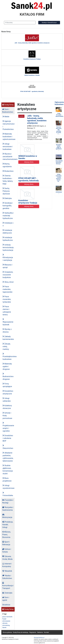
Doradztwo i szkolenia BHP (8, 438)
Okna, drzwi (8, 282)
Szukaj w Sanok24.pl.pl (49, 23)
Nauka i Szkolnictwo (7, 577)
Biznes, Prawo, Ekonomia (6, 535)
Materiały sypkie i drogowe (7, 366)
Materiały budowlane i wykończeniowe (9, 137)
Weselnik (7, 571)
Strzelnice (6, 605)
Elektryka (7, 198)
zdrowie (5, 623)
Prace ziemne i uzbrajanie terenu (7, 311)
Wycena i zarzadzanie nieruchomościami (9, 157)
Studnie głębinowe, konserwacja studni (8, 470)
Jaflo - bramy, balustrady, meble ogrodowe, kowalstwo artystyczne (37, 119)
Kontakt (46, 632)
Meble (6, 117)
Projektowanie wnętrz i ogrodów (8, 427)
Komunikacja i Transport (8, 586)
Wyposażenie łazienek (8, 322)
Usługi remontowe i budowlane (8, 147)
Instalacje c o (8, 224)
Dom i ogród (6, 599)
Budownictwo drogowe (8, 377)
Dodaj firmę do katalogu (21, 632)
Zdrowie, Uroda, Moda (7, 558)
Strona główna (7, 632)
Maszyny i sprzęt (7, 266)
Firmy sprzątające (7, 385)
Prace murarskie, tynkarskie (7, 299)
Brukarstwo (8, 171)
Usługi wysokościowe (8, 487)
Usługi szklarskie (7, 400)
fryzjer (4, 619)
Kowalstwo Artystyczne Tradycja (28, 202)
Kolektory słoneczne (7, 407)
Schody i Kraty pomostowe (7, 416)
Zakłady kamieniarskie (8, 338)
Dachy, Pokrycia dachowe (6, 191)
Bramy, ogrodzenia (7, 165)
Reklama (40, 632)
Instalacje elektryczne (7, 232)
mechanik (9, 617)
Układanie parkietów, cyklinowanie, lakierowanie (8, 457)
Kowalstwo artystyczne (8, 392)
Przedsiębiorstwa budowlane (9, 357)
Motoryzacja (7, 516)
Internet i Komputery (7, 565)
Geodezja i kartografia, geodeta (8, 206)
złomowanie (6, 621)
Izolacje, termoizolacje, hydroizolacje (8, 247)
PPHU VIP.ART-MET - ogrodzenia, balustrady (28, 179)
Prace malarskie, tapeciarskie (7, 289)
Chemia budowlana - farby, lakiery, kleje (8, 180)
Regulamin (33, 632)
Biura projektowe (7, 479)
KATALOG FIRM (32, 14)
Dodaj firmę (8, 105)
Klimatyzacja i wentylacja (8, 258)
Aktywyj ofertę (29, 162)
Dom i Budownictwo (8, 111)
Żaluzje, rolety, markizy (7, 346)
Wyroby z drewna (7, 331)
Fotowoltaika (8, 494)
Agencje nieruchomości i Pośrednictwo (9, 125)
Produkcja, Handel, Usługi (8, 525)
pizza (4, 617)
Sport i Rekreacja (6, 543)
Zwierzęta (7, 593)
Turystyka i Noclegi (8, 501)
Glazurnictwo (8, 447)
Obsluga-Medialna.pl (39, 637)
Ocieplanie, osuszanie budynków (8, 275)
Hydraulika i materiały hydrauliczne (8, 216)
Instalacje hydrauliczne (8, 239)
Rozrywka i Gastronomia (8, 509)
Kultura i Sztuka (7, 550)
